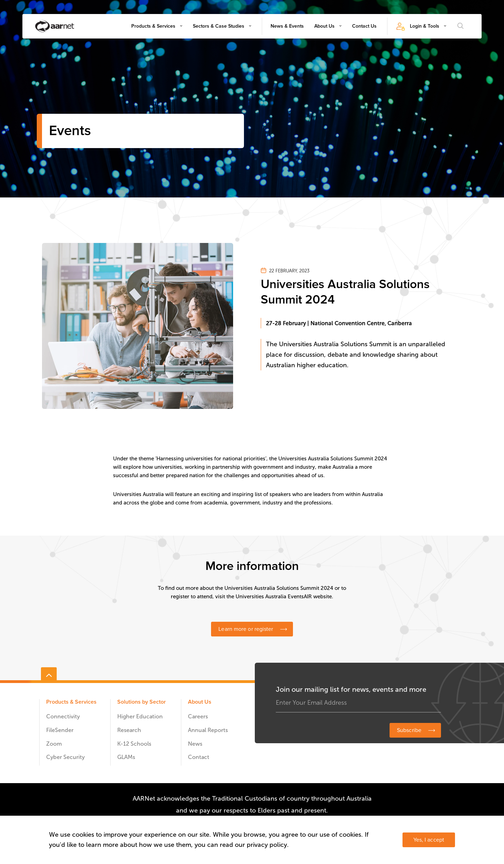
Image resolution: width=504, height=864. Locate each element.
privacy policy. (268, 845)
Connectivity (63, 716)
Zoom (54, 744)
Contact (199, 757)
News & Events (287, 26)
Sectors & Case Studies (219, 26)
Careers (198, 716)
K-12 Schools (134, 744)
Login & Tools (425, 26)
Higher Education (140, 716)
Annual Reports (208, 730)
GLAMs (126, 757)
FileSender (60, 730)
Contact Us (364, 26)
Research (129, 730)
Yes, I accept (429, 840)
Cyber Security (65, 757)
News (195, 744)
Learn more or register (246, 629)
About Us (324, 26)
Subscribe (409, 730)
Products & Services (153, 26)
